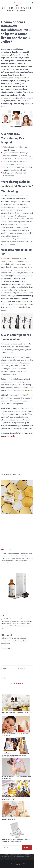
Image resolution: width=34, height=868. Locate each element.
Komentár (6, 648)
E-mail (21, 669)
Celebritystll (11, 864)
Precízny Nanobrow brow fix (12, 258)
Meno (4, 669)
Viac (2, 550)
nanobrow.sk (9, 436)
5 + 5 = (4, 678)
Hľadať (27, 848)
